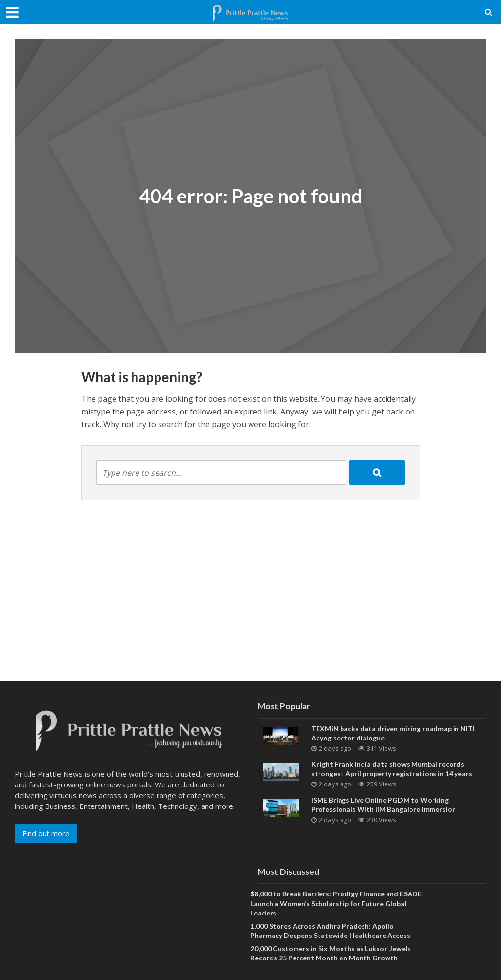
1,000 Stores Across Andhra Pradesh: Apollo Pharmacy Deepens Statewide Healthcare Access (330, 931)
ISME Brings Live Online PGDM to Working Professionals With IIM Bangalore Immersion (384, 805)
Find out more (46, 833)
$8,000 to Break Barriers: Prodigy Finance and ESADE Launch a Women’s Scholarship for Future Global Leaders (336, 903)
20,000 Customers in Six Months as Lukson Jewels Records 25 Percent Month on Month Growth (331, 953)
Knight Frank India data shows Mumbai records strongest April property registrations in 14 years (392, 769)
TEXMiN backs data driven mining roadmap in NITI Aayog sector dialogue (393, 733)
